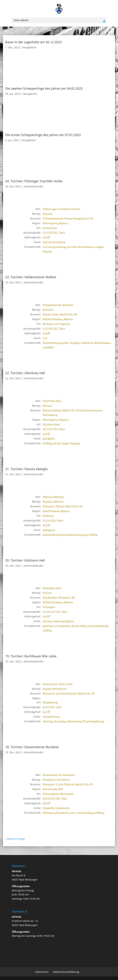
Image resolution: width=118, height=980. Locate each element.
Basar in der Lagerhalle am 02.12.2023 (33, 42)
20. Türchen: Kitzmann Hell (25, 560)
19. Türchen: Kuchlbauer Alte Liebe (31, 656)
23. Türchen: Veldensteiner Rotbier (31, 277)
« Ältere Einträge (15, 839)
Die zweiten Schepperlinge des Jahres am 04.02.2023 (44, 88)
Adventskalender (34, 186)
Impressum (42, 972)
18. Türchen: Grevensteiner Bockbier (32, 747)
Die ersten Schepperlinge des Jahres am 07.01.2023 (43, 135)
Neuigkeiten (29, 47)
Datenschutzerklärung (66, 972)
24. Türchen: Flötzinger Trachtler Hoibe (34, 181)
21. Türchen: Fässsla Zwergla (26, 469)
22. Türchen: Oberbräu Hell (25, 373)
